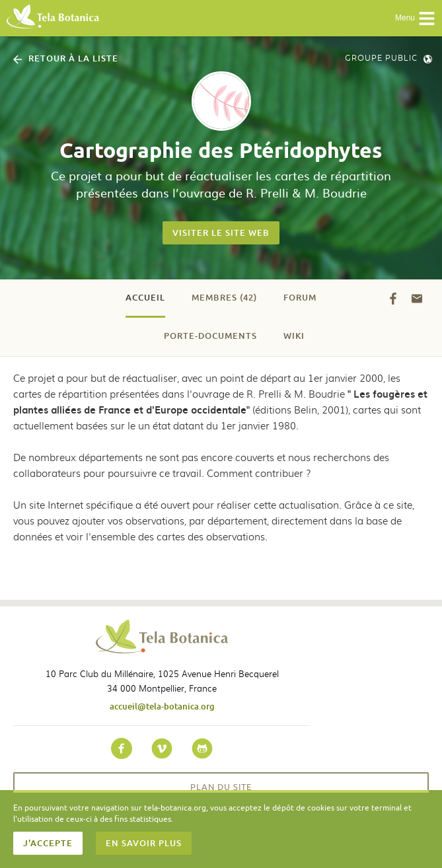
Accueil (145, 297)
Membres (224, 297)
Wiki (294, 336)
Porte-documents (210, 336)
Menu (415, 18)
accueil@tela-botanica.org (162, 706)
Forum (300, 297)
